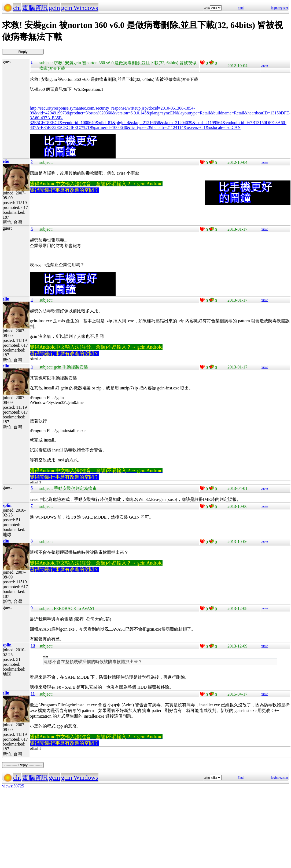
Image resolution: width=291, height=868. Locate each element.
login (274, 8)
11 (33, 694)
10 (33, 645)
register (283, 8)
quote (264, 66)
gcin (54, 8)
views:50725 (13, 786)
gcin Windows (80, 8)
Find (241, 8)
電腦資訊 (35, 8)
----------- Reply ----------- (23, 52)
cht (17, 8)
